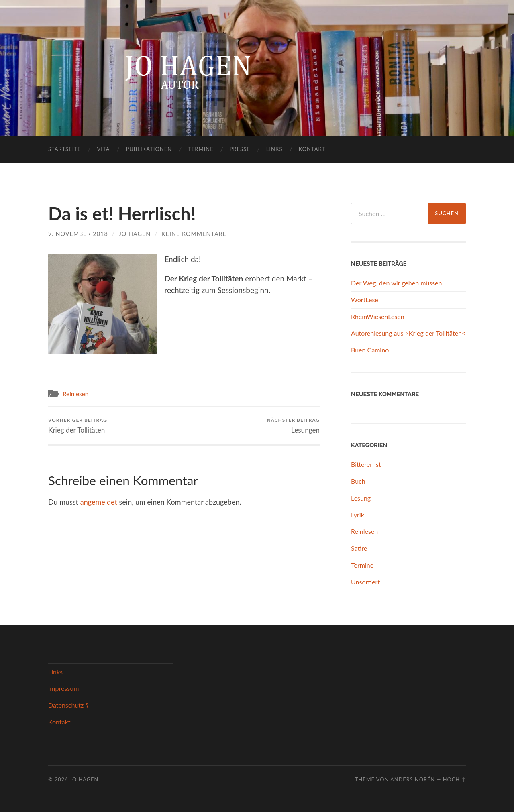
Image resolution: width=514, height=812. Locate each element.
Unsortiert (365, 582)
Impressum (63, 688)
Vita (103, 149)
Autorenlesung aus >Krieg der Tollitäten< (408, 333)
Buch (358, 481)
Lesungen (293, 426)
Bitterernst (366, 464)
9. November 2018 (78, 234)
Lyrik (358, 515)
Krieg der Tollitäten (78, 426)
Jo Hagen (135, 234)
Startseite (64, 149)
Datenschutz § (68, 705)
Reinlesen (75, 394)
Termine (201, 149)
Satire (359, 548)
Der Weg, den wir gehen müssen (396, 283)
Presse (240, 149)
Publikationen (149, 149)
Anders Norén (413, 779)
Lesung (361, 498)
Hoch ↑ (454, 779)
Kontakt (312, 149)
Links (274, 149)
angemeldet (99, 502)
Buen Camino (370, 350)
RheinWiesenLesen (378, 316)
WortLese (365, 300)
